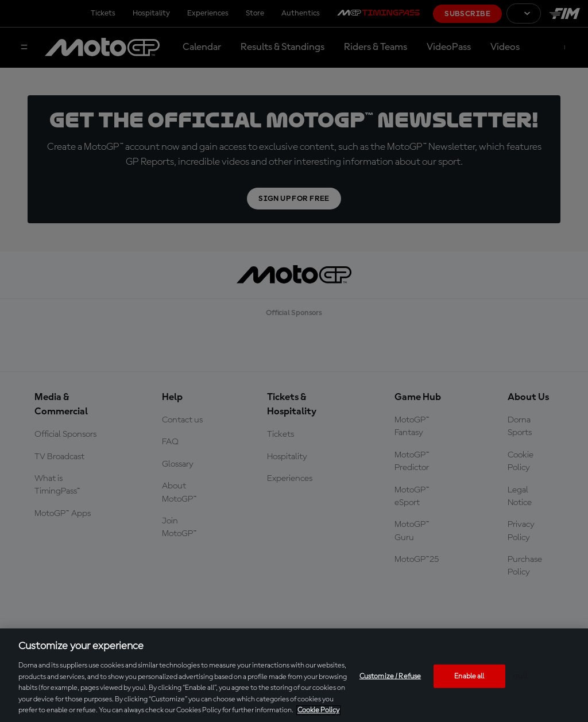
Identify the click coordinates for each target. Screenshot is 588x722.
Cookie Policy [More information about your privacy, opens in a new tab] (318, 710)
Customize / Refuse (390, 676)
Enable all (469, 676)
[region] (294, 675)
